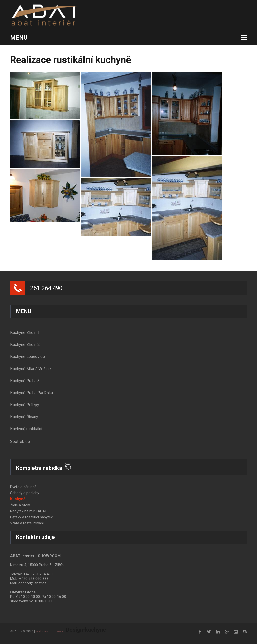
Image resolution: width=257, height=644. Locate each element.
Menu (19, 38)
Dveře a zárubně (23, 487)
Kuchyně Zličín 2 (25, 345)
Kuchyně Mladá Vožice (30, 369)
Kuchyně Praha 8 (25, 381)
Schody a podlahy (25, 493)
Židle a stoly (20, 505)
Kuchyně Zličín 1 (25, 333)
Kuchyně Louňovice (27, 357)
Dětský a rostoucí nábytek (31, 517)
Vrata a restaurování (27, 523)
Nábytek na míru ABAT (28, 511)
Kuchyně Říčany (24, 417)
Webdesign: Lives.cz (51, 631)
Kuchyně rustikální (26, 429)
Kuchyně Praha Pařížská (31, 393)
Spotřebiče (20, 441)
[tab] (128, 333)
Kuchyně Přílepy (25, 405)
